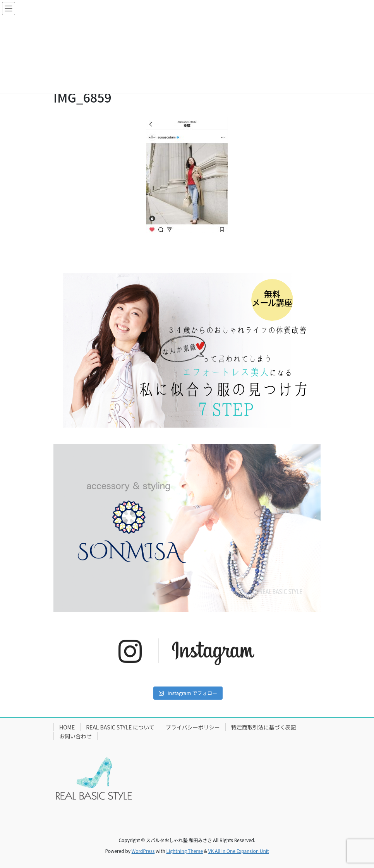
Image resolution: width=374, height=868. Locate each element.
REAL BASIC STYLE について (120, 727)
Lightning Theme (184, 851)
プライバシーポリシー (193, 727)
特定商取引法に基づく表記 (264, 727)
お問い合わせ (75, 736)
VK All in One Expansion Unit (239, 851)
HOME (67, 727)
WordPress (143, 851)
